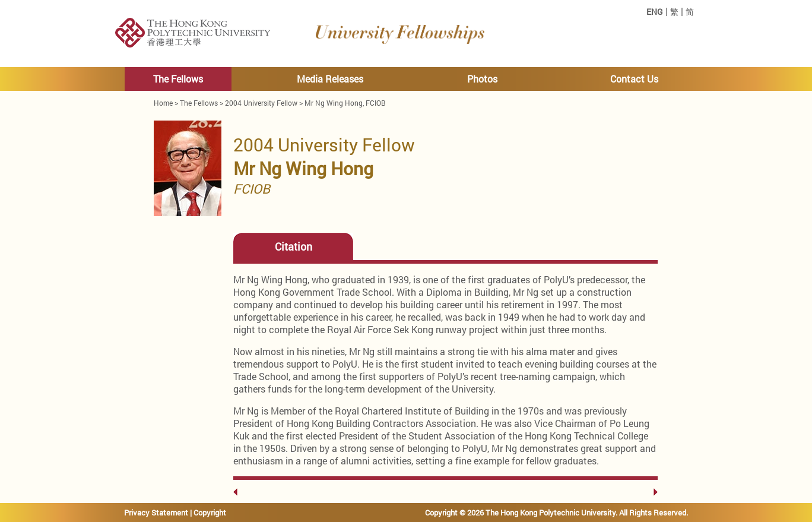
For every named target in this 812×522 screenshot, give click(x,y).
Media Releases (330, 79)
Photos (482, 79)
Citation (294, 247)
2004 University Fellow (261, 103)
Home (163, 103)
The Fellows (178, 79)
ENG (655, 12)
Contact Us (634, 79)
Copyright (210, 512)
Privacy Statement (156, 512)
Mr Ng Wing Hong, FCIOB (345, 103)
